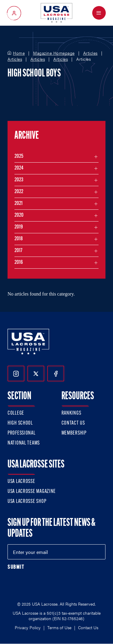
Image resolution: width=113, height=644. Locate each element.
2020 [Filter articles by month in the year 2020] (19, 215)
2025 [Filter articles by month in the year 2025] (19, 156)
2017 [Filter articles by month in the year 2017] (18, 251)
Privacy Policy (28, 627)
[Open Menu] (99, 13)
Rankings (71, 413)
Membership (74, 433)
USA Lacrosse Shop (27, 502)
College (16, 413)
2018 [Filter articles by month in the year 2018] (19, 239)
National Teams (24, 443)
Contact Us (73, 423)
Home (19, 53)
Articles (90, 53)
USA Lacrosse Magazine (32, 492)
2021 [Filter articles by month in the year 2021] (19, 204)
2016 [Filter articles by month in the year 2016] (19, 262)
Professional (22, 433)
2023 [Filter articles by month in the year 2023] (19, 180)
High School (20, 423)
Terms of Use (59, 627)
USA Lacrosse (21, 482)
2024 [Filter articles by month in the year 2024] (19, 168)
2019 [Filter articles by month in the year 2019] (19, 227)
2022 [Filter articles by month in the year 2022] (19, 192)
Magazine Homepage (54, 53)
